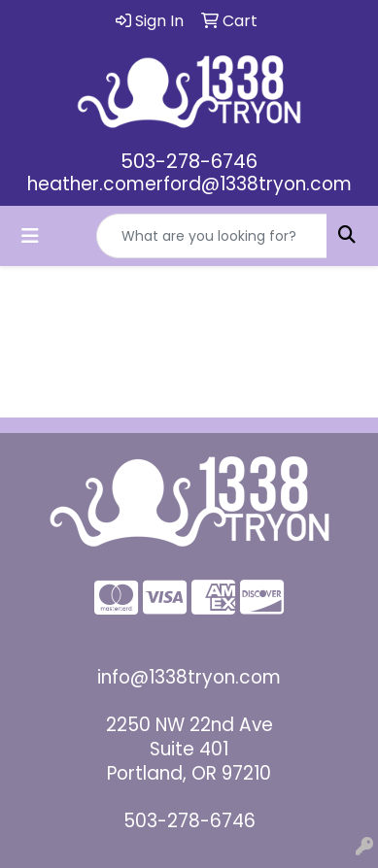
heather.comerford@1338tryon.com (189, 184)
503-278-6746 (189, 161)
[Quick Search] (212, 236)
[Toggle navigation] (30, 236)
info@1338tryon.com (189, 677)
